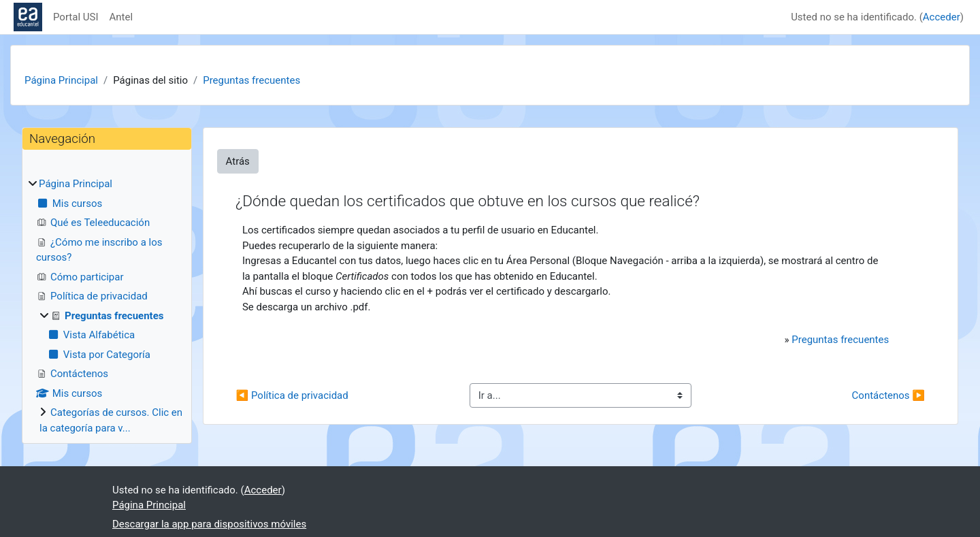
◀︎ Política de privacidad (292, 395)
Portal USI (76, 17)
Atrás (238, 161)
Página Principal (61, 80)
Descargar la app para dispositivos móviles (209, 524)
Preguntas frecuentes (251, 80)
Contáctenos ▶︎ (888, 395)
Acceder (942, 17)
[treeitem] (107, 306)
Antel (121, 17)
